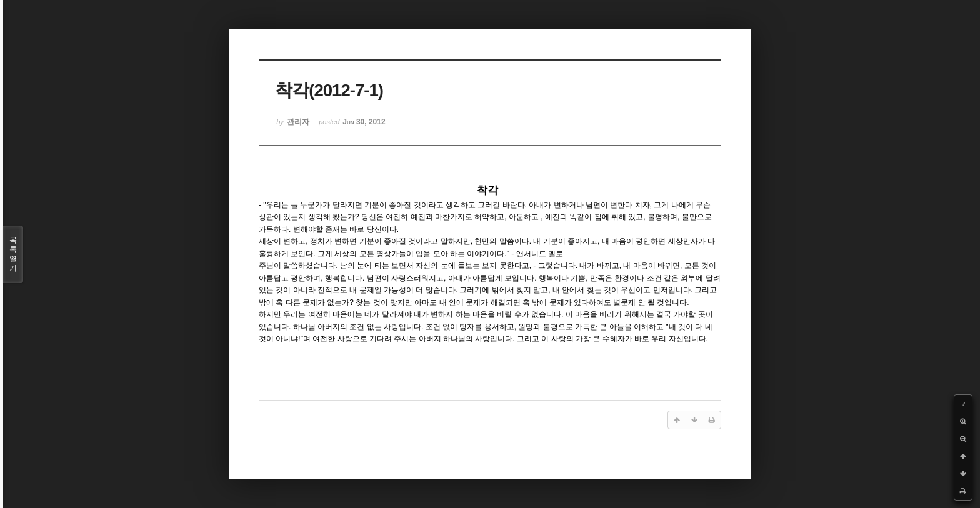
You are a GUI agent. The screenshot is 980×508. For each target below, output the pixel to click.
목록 (13, 254)
